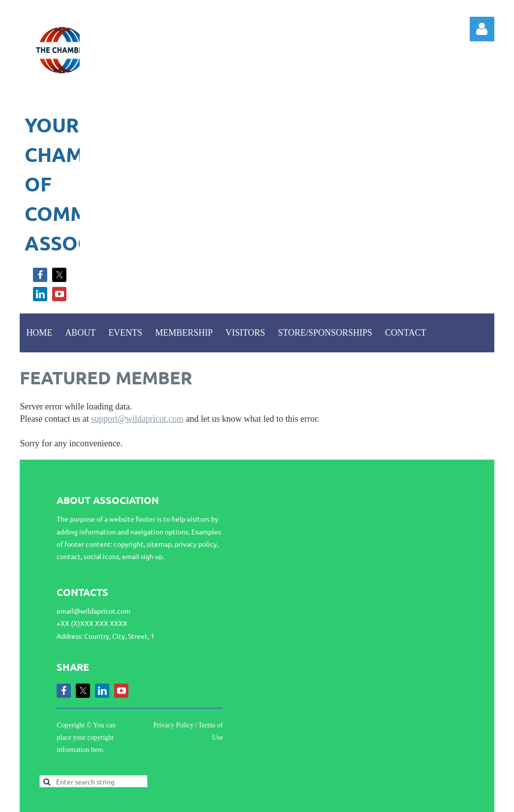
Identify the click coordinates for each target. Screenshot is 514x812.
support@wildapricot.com (137, 419)
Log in (482, 29)
